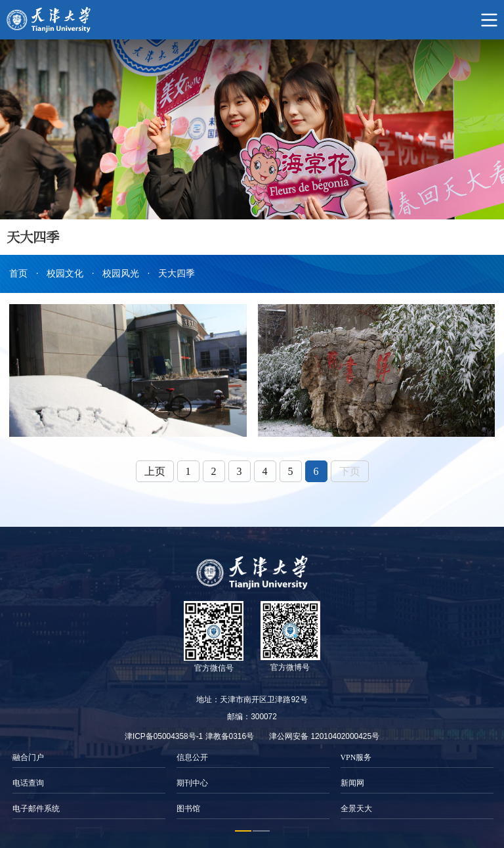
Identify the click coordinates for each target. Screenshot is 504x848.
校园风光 (121, 274)
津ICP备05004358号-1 (164, 736)
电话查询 (28, 783)
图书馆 (188, 809)
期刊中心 (192, 783)
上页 (155, 471)
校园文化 (65, 274)
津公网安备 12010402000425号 (324, 736)
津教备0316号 (230, 736)
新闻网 (352, 783)
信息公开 (192, 757)
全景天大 (356, 809)
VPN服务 (356, 757)
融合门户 (28, 757)
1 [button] (243, 831)
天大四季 (177, 274)
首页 (18, 274)
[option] (89, 783)
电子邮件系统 (36, 809)
